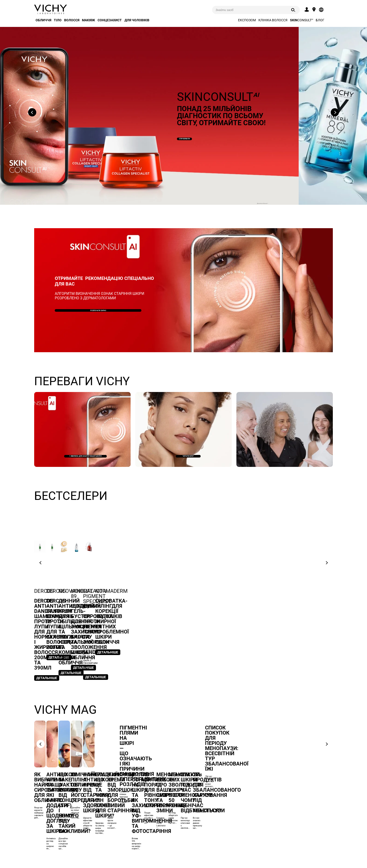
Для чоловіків (137, 20)
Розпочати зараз (98, 310)
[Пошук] (293, 10)
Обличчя (43, 20)
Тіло (58, 20)
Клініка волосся (273, 20)
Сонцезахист (110, 20)
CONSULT (302, 20)
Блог (320, 20)
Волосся (72, 20)
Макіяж (88, 20)
